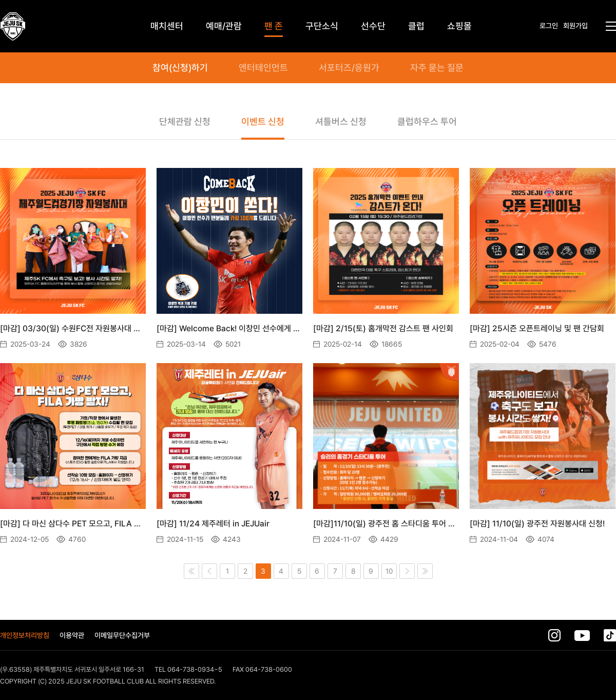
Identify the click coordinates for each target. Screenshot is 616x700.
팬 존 (274, 26)
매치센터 (167, 26)
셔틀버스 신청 (341, 122)
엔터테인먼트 (263, 68)
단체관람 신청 (185, 122)
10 (389, 571)
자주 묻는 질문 (437, 68)
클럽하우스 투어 (427, 122)
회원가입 (575, 26)
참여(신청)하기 (180, 68)
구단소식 (322, 26)
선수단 (373, 26)
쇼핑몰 (459, 26)
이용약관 (72, 635)
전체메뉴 (611, 26)
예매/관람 (224, 26)
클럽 (416, 26)
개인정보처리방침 (25, 635)
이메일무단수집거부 (122, 635)
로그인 (549, 26)
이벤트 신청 (263, 122)
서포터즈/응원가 (349, 68)
